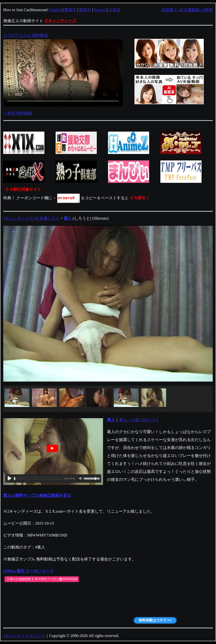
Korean (100, 10)
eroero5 (69, 198)
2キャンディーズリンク (24, 636)
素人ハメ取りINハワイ (139, 420)
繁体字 (70, 10)
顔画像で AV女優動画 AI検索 (187, 10)
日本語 (114, 10)
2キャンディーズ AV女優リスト (31, 218)
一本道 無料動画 (18, 113)
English (55, 10)
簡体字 (85, 10)
